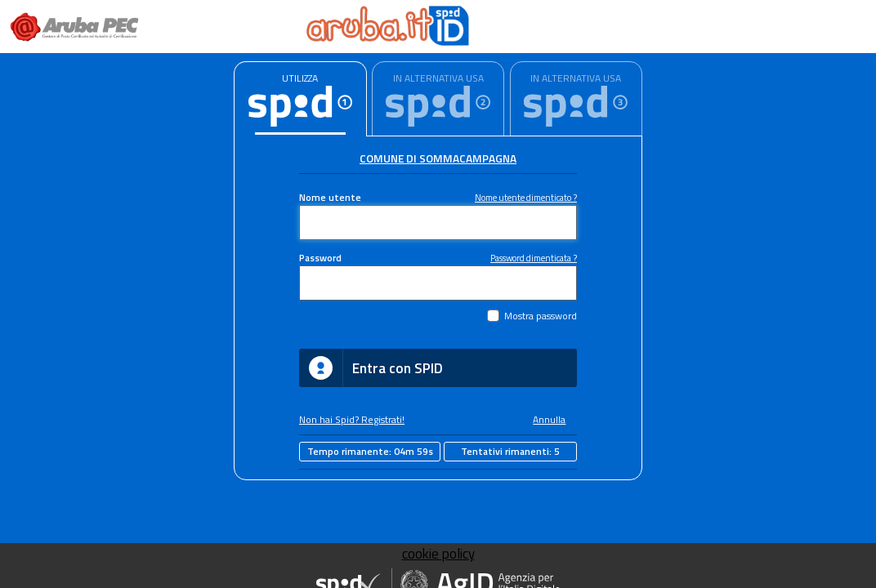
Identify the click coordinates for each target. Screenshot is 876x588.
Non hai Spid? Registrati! (352, 420)
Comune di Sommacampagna (438, 158)
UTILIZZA (300, 78)
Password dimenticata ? (534, 258)
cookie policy (438, 554)
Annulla (549, 420)
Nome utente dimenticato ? (526, 197)
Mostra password (541, 316)
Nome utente (330, 198)
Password (320, 258)
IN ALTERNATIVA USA (438, 78)
